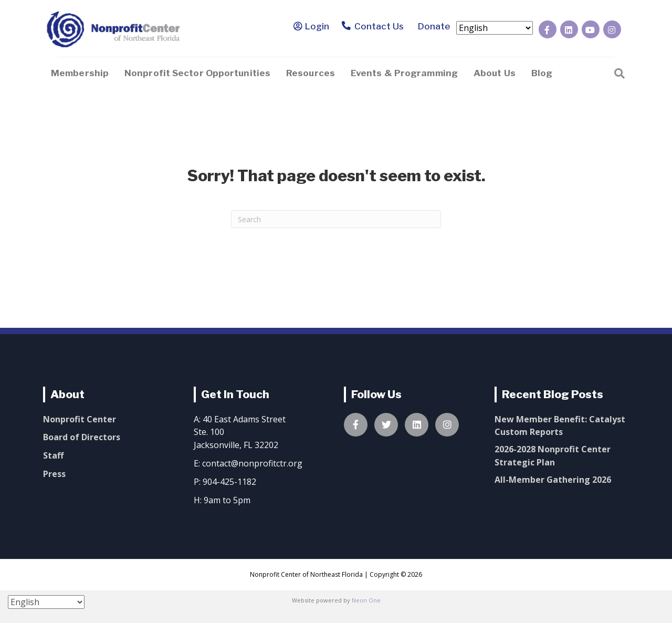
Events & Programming (404, 73)
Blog (542, 73)
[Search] (619, 72)
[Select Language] (495, 28)
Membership (80, 73)
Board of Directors (82, 437)
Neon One (366, 600)
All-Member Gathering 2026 (553, 480)
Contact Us (373, 27)
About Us (495, 73)
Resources (311, 73)
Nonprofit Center (80, 419)
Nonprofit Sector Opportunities (197, 73)
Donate (432, 26)
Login (317, 26)
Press (54, 474)
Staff (53, 455)
